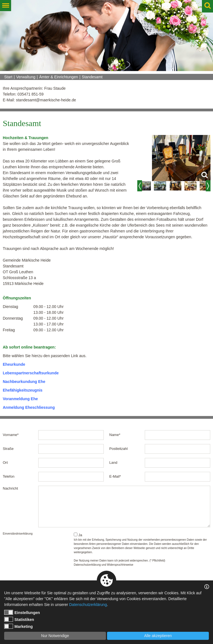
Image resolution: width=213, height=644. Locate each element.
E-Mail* (115, 476)
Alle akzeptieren (158, 636)
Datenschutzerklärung (88, 605)
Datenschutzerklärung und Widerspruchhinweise (104, 565)
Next (208, 186)
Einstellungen (22, 612)
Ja (78, 535)
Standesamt (92, 77)
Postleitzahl (118, 449)
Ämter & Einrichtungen (59, 77)
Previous (140, 186)
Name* (115, 435)
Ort (5, 463)
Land (113, 463)
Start (8, 77)
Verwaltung (26, 77)
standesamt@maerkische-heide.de (46, 100)
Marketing (18, 626)
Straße (8, 449)
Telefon (9, 476)
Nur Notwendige (55, 636)
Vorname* (11, 435)
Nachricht (10, 488)
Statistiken (19, 619)
